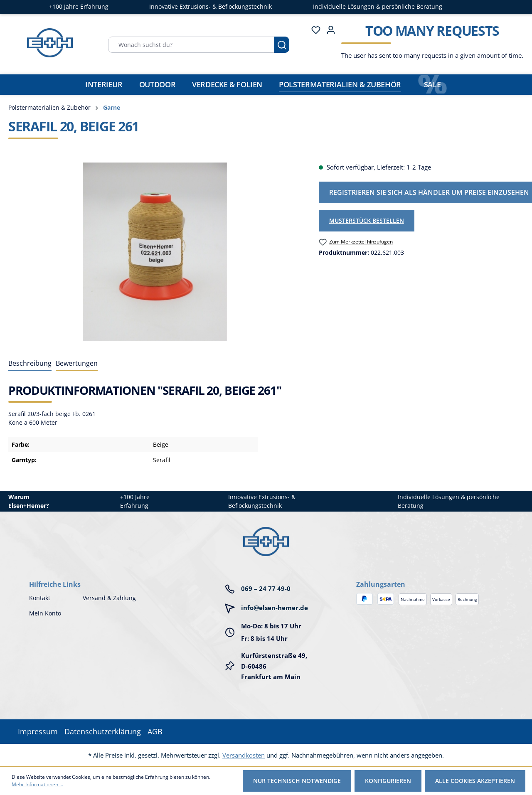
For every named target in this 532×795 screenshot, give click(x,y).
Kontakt (40, 598)
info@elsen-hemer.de (275, 608)
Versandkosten (244, 755)
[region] (155, 252)
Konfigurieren (388, 781)
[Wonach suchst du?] (191, 45)
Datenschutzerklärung (103, 731)
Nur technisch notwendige (297, 781)
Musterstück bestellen (367, 220)
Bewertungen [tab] (77, 363)
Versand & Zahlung (109, 598)
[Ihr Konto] (328, 30)
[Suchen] (282, 45)
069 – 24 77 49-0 (266, 588)
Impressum (38, 731)
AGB (155, 731)
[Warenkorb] (430, 44)
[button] (430, 576)
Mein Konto (45, 613)
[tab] (30, 364)
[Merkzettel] (313, 30)
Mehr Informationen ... (37, 784)
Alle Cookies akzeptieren (475, 781)
